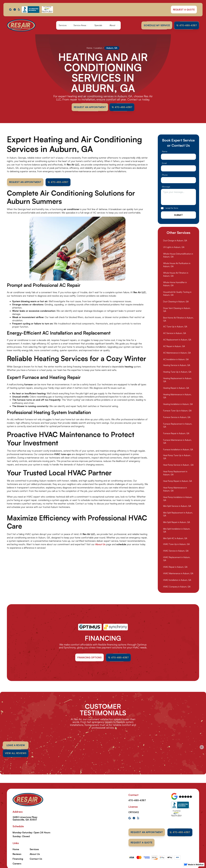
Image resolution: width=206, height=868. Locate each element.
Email (164, 186)
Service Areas (80, 25)
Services (63, 25)
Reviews (17, 854)
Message (166, 210)
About (112, 25)
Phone (165, 198)
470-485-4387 (137, 800)
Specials (98, 25)
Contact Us (36, 859)
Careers (17, 864)
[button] (64, 25)
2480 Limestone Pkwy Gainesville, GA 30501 (25, 818)
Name (165, 175)
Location (98, 48)
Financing (18, 859)
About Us (35, 854)
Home (89, 48)
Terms (176, 231)
